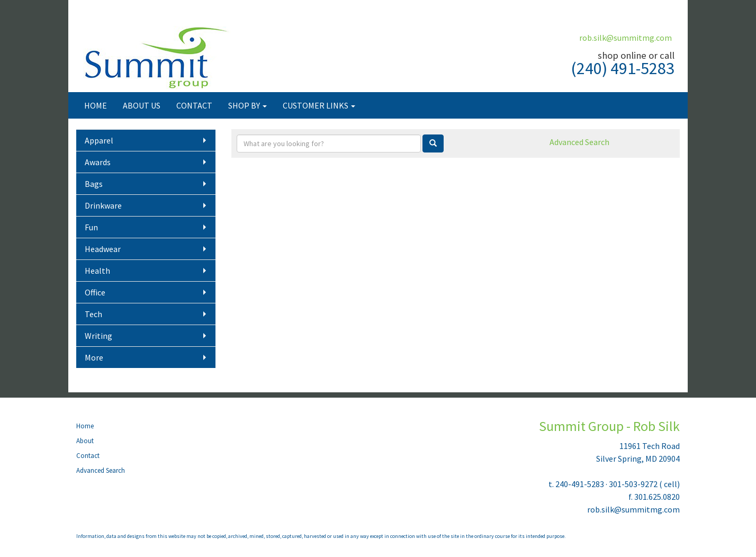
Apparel (99, 140)
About (85, 441)
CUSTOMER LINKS (319, 105)
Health (97, 271)
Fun (91, 227)
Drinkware (103, 205)
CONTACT (194, 105)
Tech (93, 314)
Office (95, 292)
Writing (98, 336)
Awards (98, 162)
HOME (96, 105)
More (94, 357)
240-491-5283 (580, 484)
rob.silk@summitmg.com (625, 38)
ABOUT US (142, 105)
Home (85, 426)
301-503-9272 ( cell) (644, 484)
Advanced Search (579, 142)
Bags (94, 184)
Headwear (103, 249)
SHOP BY (247, 105)
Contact (88, 456)
